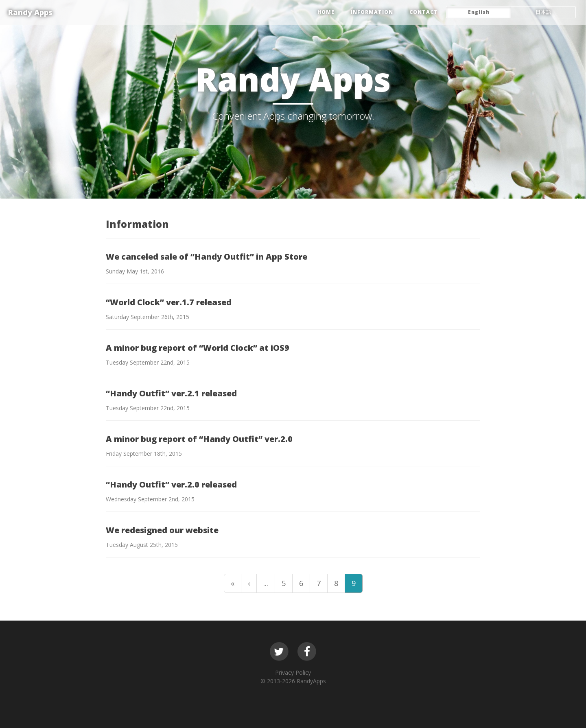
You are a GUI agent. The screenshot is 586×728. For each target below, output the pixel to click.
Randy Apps (30, 12)
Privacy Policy (293, 672)
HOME (326, 12)
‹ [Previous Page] (249, 583)
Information (372, 12)
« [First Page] (233, 583)
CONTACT (424, 12)
